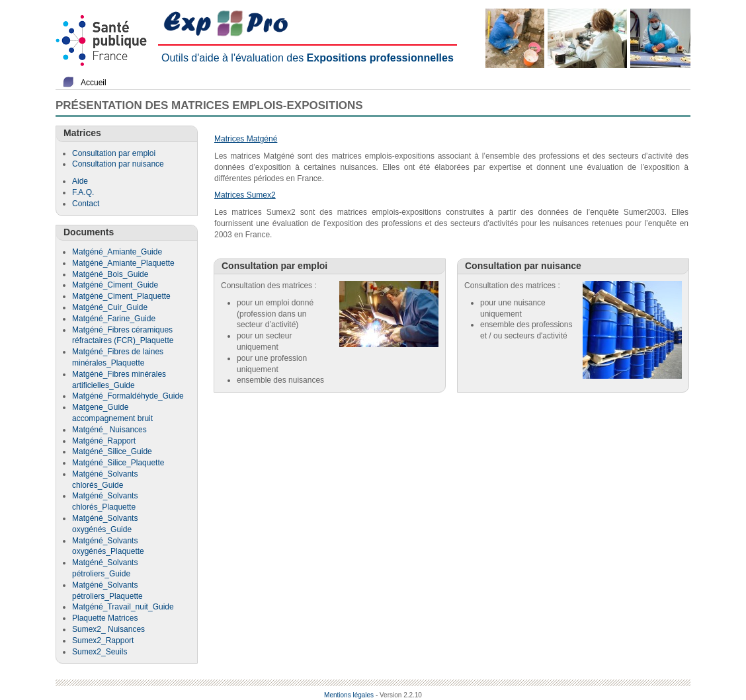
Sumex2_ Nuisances (108, 629)
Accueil (94, 83)
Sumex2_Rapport (103, 641)
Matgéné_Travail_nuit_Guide (123, 607)
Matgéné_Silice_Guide (112, 451)
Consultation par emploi (114, 153)
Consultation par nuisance (118, 164)
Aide (80, 181)
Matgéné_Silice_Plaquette (118, 463)
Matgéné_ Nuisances (109, 430)
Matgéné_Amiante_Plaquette (123, 263)
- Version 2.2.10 (399, 695)
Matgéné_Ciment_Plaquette (121, 296)
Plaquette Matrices (105, 618)
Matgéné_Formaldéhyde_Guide (128, 396)
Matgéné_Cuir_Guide (110, 307)
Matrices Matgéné (246, 139)
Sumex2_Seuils (100, 652)
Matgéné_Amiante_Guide (117, 252)
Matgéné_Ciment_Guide (115, 285)
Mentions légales (349, 695)
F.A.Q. (83, 192)
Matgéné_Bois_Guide (110, 274)
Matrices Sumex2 (245, 195)
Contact (86, 204)
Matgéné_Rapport (104, 441)
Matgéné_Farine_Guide (114, 319)
